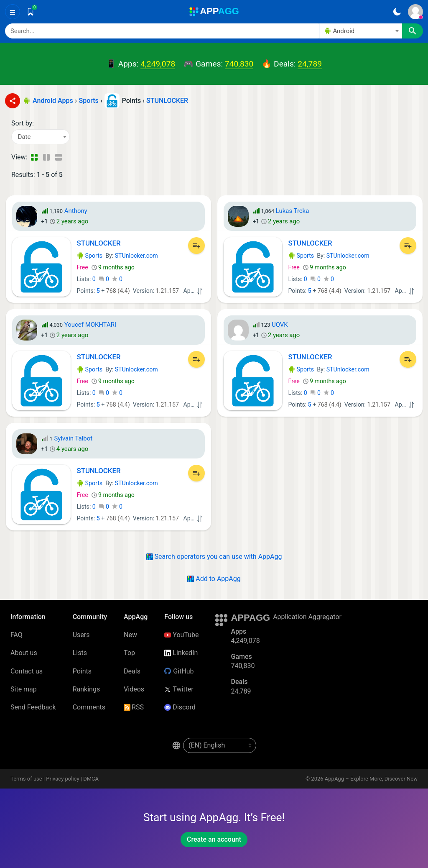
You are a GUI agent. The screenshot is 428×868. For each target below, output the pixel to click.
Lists (80, 653)
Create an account (214, 839)
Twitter (179, 689)
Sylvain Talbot (73, 438)
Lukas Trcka (292, 211)
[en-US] (220, 745)
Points (82, 671)
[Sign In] (415, 12)
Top (129, 653)
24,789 (310, 64)
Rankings (86, 689)
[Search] (162, 31)
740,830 (239, 64)
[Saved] (31, 12)
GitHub (179, 671)
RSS (134, 707)
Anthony (76, 211)
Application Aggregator (307, 617)
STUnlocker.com (136, 256)
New (130, 635)
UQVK (280, 325)
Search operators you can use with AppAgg (214, 557)
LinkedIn (181, 653)
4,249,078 (158, 64)
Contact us (27, 671)
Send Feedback (33, 707)
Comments (89, 707)
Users (81, 635)
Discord (180, 707)
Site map (24, 689)
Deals (132, 671)
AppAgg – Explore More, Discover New (371, 779)
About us (24, 653)
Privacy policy (62, 779)
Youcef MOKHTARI (90, 325)
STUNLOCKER (167, 101)
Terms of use (26, 779)
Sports (90, 256)
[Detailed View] (46, 157)
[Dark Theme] (397, 12)
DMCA (91, 779)
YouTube (181, 635)
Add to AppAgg (214, 579)
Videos (134, 689)
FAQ (17, 635)
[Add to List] (196, 246)
